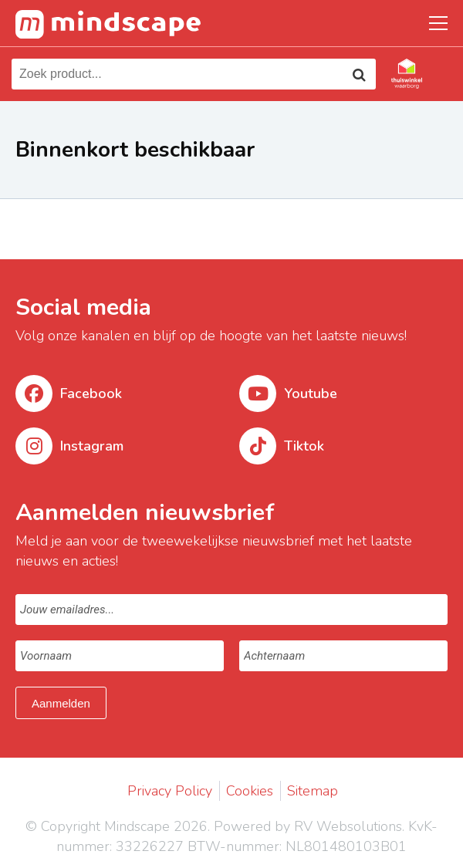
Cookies (250, 791)
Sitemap (313, 791)
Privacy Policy (170, 791)
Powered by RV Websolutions (308, 826)
